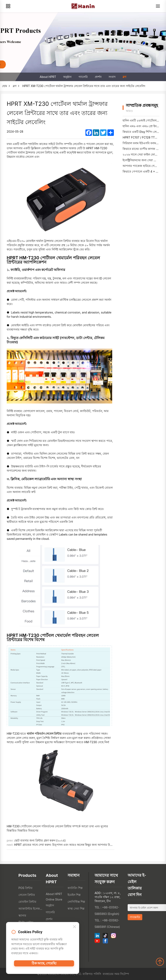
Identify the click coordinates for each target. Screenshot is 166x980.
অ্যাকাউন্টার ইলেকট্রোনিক (31, 909)
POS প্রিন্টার (26, 888)
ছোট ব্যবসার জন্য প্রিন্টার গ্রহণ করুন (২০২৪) (40, 840)
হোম (5, 86)
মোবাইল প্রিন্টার (27, 902)
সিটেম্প (124, 974)
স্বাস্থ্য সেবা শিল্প (76, 909)
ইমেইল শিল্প (74, 895)
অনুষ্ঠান (67, 77)
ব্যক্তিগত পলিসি (92, 974)
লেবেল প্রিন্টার (27, 895)
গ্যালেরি (83, 77)
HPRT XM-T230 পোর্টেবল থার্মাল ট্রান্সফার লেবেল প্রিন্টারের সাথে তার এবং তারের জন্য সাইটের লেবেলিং (84, 86)
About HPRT (48, 77)
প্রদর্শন (98, 77)
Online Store (54, 899)
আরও (129, 111)
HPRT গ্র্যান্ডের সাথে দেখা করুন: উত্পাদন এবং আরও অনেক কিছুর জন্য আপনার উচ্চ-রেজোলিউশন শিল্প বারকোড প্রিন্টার (84, 845)
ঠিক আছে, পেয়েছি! (44, 965)
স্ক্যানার (22, 915)
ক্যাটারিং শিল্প (75, 888)
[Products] (8, 6)
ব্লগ (124, 77)
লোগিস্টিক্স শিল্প (76, 902)
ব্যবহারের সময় (111, 974)
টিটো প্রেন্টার (26, 922)
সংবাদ (112, 77)
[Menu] (158, 6)
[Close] (74, 928)
